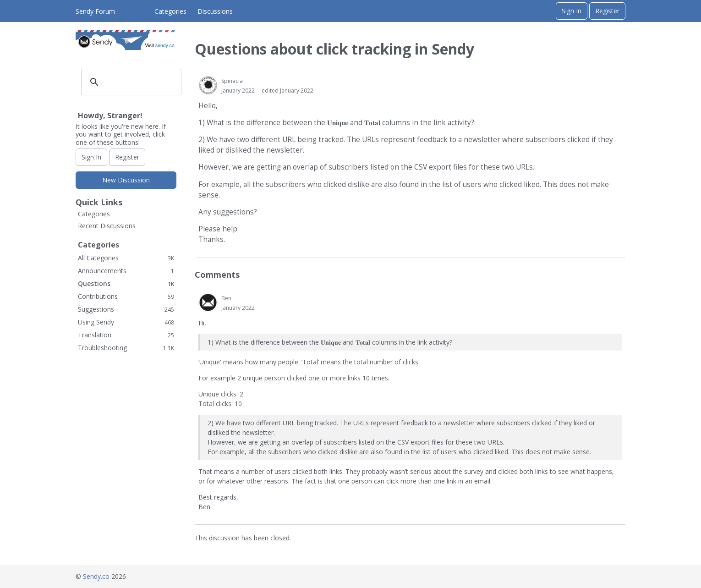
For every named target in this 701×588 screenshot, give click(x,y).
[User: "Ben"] (208, 302)
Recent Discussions (107, 226)
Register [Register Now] (127, 157)
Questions (126, 283)
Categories (170, 11)
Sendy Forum (95, 11)
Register (607, 11)
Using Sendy (126, 322)
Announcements (126, 271)
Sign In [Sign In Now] (91, 157)
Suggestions (126, 309)
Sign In (572, 11)
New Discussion (126, 180)
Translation (126, 335)
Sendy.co (96, 576)
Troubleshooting (126, 348)
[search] (130, 82)
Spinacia (232, 81)
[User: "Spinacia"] (208, 85)
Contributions (126, 296)
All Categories (126, 258)
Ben (226, 298)
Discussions (215, 11)
